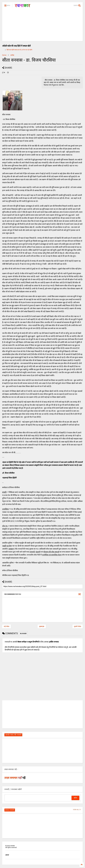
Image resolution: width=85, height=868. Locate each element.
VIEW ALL (77, 810)
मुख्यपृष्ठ (42, 626)
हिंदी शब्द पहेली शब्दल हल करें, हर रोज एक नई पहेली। (20, 50)
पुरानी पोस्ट (78, 626)
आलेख (12, 55)
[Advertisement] (42, 26)
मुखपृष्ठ (7, 855)
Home (4, 55)
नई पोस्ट (7, 626)
